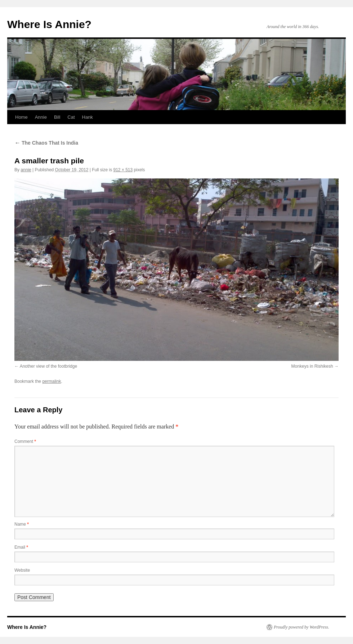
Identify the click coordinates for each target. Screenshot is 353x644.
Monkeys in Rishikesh (312, 366)
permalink (52, 381)
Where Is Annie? (49, 24)
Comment (25, 441)
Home (21, 117)
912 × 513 (123, 170)
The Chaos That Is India (46, 143)
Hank (88, 117)
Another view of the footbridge (48, 366)
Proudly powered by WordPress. (301, 627)
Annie (41, 117)
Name (22, 524)
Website (22, 570)
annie (26, 170)
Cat (71, 117)
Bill (57, 117)
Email (21, 547)
